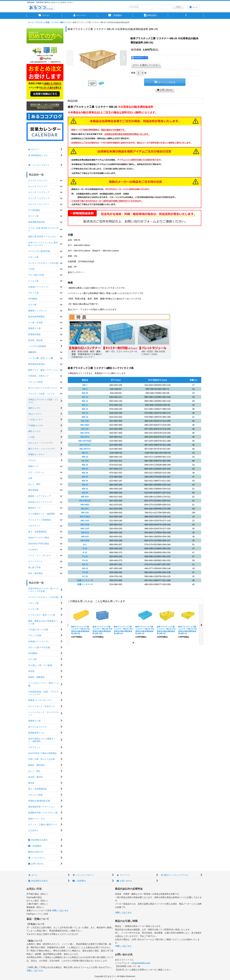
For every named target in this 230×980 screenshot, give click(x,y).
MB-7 (85, 385)
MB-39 (85, 477)
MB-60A (85, 497)
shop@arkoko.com (141, 963)
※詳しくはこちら (60, 910)
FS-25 (85, 560)
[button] (186, 16)
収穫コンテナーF (85, 584)
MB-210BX (85, 517)
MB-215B (85, 525)
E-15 (85, 552)
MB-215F (85, 529)
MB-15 (85, 409)
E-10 (85, 548)
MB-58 (85, 493)
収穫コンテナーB (85, 580)
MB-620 (85, 537)
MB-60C (85, 509)
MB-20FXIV (85, 445)
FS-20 (85, 556)
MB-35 (85, 469)
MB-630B (85, 540)
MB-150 (85, 513)
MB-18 (85, 413)
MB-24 (85, 453)
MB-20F (85, 429)
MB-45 (85, 485)
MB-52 (85, 489)
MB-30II (85, 461)
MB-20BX (85, 425)
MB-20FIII (85, 433)
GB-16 (85, 568)
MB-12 (85, 401)
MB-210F (85, 521)
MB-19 (85, 417)
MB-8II (85, 393)
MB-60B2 (85, 505)
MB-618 (85, 533)
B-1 (85, 544)
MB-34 (85, 465)
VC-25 (85, 576)
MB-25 (85, 457)
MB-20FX (85, 437)
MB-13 (85, 405)
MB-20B (85, 421)
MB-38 (85, 473)
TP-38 (85, 572)
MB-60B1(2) (85, 501)
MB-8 (85, 389)
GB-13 (85, 564)
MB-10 (85, 397)
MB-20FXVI (85, 449)
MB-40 (85, 481)
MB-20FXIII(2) (85, 441)
